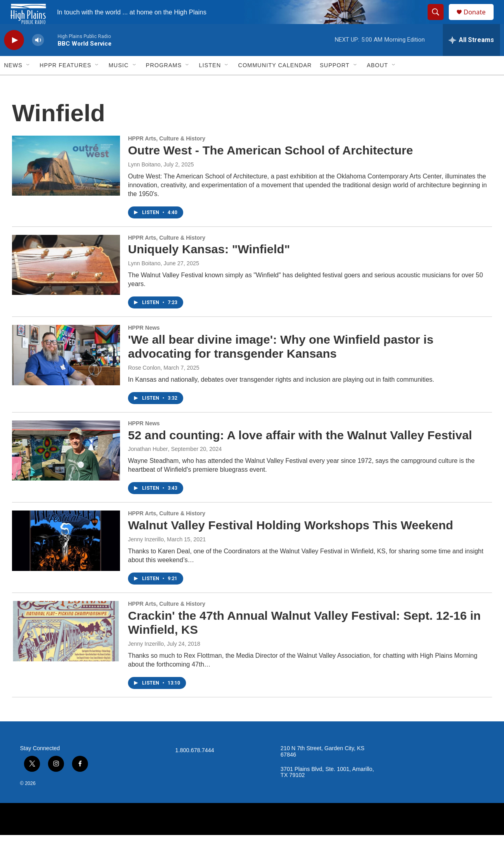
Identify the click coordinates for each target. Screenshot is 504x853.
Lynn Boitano (144, 182)
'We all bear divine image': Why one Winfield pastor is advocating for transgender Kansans (281, 364)
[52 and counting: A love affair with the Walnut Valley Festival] (66, 469)
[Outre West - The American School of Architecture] (66, 184)
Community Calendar (275, 83)
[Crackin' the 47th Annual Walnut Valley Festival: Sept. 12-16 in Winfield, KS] (66, 649)
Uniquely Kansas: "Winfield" (209, 267)
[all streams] (471, 58)
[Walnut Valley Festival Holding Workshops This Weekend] (66, 559)
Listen (210, 83)
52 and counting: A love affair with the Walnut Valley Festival (300, 453)
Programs (164, 83)
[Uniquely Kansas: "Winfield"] (66, 283)
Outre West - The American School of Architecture (270, 168)
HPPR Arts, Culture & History (167, 156)
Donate (480, 21)
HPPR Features (65, 83)
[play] (14, 58)
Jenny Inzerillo (146, 557)
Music (118, 83)
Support (334, 83)
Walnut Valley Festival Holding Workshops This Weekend (291, 543)
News (13, 83)
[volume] (38, 58)
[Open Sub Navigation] (28, 83)
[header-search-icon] (439, 21)
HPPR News (144, 346)
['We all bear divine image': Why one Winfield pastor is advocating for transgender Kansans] (66, 373)
